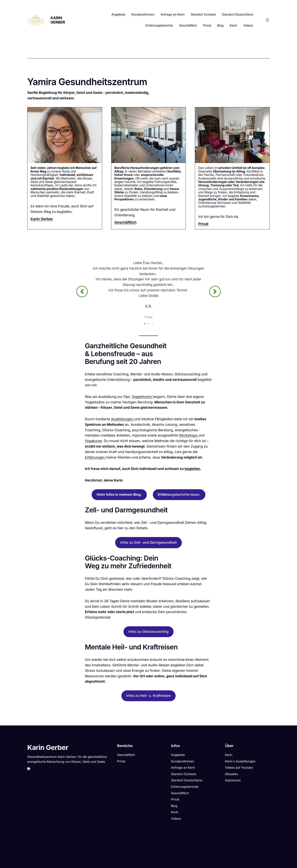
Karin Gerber (58, 20)
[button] (82, 292)
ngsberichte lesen (179, 496)
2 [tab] (148, 325)
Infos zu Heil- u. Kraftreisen (149, 697)
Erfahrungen (95, 458)
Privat (203, 224)
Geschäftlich (125, 222)
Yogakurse (93, 442)
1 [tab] (145, 325)
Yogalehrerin (142, 398)
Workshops (189, 437)
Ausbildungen (123, 420)
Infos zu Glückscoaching (148, 633)
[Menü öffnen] (267, 20)
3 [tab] (152, 325)
